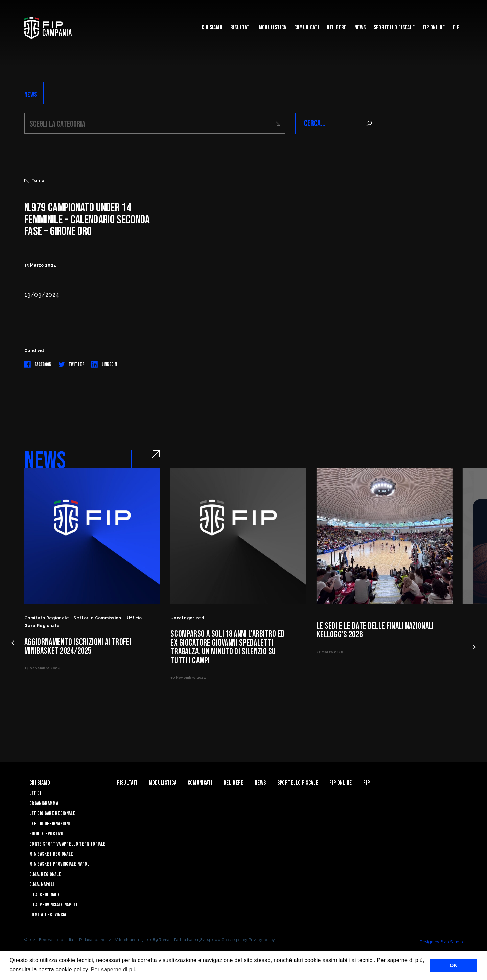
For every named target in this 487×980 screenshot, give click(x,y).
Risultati (241, 28)
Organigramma (44, 803)
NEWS (31, 95)
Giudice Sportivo (46, 834)
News (360, 28)
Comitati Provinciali (49, 915)
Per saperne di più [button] (114, 969)
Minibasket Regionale (51, 854)
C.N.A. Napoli (42, 885)
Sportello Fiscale (394, 28)
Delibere (337, 28)
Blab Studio (451, 942)
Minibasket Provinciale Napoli (60, 864)
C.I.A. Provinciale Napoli (53, 905)
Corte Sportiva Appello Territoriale (67, 844)
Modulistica (273, 28)
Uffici (35, 793)
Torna (34, 181)
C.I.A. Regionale (45, 895)
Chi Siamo (212, 28)
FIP (456, 28)
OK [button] (454, 965)
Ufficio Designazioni (50, 824)
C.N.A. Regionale (45, 874)
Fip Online (434, 28)
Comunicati (307, 28)
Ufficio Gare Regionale (52, 814)
